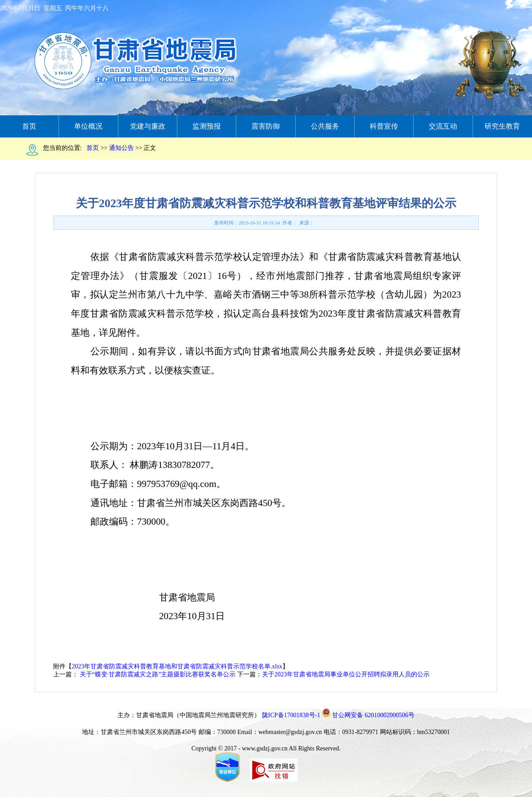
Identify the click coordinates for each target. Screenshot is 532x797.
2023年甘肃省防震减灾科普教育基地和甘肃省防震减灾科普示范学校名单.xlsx (177, 666)
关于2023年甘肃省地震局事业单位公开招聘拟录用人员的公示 (346, 674)
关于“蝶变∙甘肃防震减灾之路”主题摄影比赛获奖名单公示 (157, 674)
